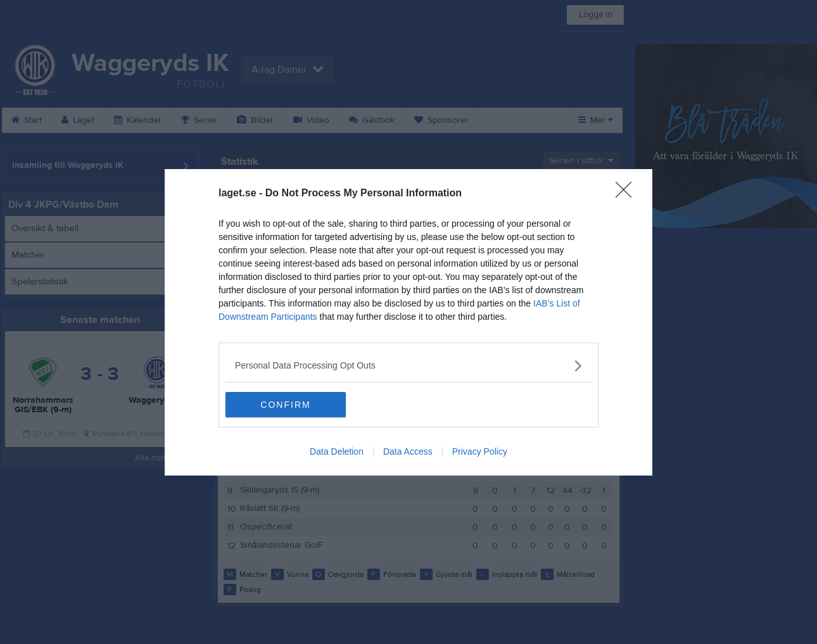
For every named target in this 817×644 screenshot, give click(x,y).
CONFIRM (285, 405)
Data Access (408, 451)
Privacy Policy (480, 451)
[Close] (628, 194)
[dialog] (408, 322)
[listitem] (408, 366)
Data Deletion (337, 451)
